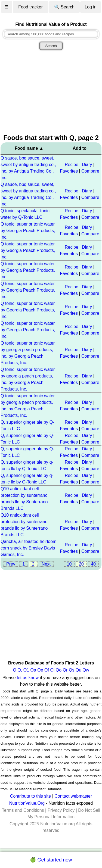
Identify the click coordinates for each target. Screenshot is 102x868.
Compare (90, 171)
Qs (72, 670)
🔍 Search (64, 7)
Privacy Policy (61, 810)
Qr (65, 670)
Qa (33, 670)
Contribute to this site (30, 796)
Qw (86, 670)
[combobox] (51, 34)
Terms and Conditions (23, 810)
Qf (47, 670)
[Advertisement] (51, 93)
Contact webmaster (73, 796)
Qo (59, 670)
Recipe (72, 165)
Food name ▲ (29, 148)
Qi (52, 670)
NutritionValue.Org (27, 803)
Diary (87, 165)
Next (46, 564)
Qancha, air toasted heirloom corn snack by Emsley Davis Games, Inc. (28, 548)
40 (93, 564)
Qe (40, 670)
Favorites (69, 171)
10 (69, 564)
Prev (11, 564)
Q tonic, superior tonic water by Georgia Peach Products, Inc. (28, 231)
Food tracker (30, 7)
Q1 (26, 670)
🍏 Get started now (51, 860)
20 (81, 564)
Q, (20, 670)
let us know (28, 678)
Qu (78, 670)
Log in (91, 7)
